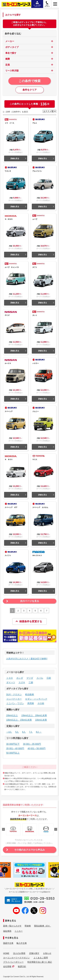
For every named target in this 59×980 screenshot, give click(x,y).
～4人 (9, 732)
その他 (41, 703)
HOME (6, 953)
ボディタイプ (12, 47)
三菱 (31, 682)
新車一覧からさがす (12, 926)
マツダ (30, 678)
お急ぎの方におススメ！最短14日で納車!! (27, 659)
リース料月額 (12, 71)
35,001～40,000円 (15, 748)
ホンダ (20, 678)
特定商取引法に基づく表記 (40, 962)
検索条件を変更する (29, 621)
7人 (31, 732)
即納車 (28, 926)
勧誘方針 (22, 966)
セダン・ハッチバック (36, 699)
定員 (8, 65)
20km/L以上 (12, 715)
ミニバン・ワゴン (15, 703)
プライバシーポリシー (13, 962)
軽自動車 (30, 694)
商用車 (31, 703)
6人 (24, 732)
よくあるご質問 (41, 958)
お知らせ (47, 953)
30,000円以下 (13, 744)
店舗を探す (34, 953)
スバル (40, 678)
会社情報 (9, 966)
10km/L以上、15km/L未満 (19, 720)
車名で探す (11, 53)
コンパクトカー (14, 699)
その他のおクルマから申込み (29, 850)
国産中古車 (8, 943)
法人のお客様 (19, 953)
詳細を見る (15, 158)
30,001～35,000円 (32, 744)
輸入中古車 (22, 943)
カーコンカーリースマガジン (16, 958)
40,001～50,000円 (37, 748)
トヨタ (10, 678)
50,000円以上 (13, 753)
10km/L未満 (41, 720)
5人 (17, 732)
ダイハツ (11, 682)
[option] (13, 829)
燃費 (8, 59)
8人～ (39, 732)
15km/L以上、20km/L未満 (34, 715)
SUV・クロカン (14, 694)
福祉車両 (7, 931)
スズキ (22, 682)
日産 (49, 678)
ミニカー (19, 931)
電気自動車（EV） (42, 926)
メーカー (10, 41)
